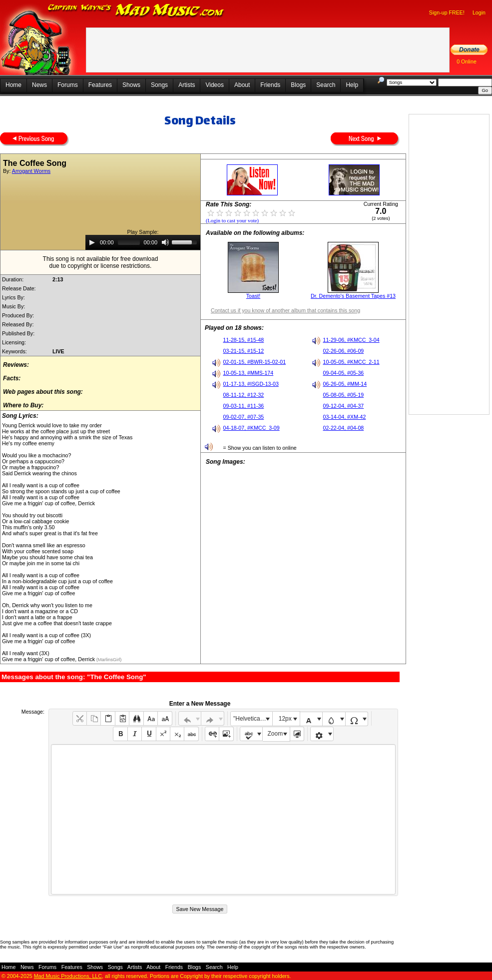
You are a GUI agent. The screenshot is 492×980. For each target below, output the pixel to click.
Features (100, 85)
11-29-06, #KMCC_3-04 (351, 340)
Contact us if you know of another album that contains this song (285, 310)
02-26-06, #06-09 (344, 351)
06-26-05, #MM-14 (345, 384)
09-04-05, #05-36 (344, 373)
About (242, 85)
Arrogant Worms (31, 171)
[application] (143, 242)
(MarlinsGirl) (108, 660)
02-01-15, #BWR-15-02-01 (255, 362)
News (39, 85)
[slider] (129, 242)
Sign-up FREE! (447, 12)
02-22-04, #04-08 (344, 428)
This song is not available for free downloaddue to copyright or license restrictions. (101, 262)
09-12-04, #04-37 (344, 406)
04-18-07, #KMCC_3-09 (251, 428)
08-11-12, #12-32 (244, 395)
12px (285, 719)
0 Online (467, 61)
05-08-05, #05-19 (344, 395)
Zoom (275, 734)
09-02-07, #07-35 (244, 417)
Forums (68, 85)
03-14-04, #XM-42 (345, 417)
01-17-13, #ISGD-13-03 (251, 384)
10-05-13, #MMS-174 (248, 373)
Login (479, 12)
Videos (214, 85)
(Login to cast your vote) (232, 221)
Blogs (298, 85)
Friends (270, 85)
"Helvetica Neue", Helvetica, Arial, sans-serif (253, 719)
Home (13, 85)
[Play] (92, 242)
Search (326, 85)
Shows (131, 85)
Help (352, 85)
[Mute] (165, 242)
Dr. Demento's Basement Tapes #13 (353, 296)
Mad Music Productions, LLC (68, 976)
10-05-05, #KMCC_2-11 (351, 362)
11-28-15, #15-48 (244, 340)
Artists (187, 85)
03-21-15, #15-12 (244, 351)
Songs (159, 85)
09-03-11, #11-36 (244, 406)
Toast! (253, 296)
